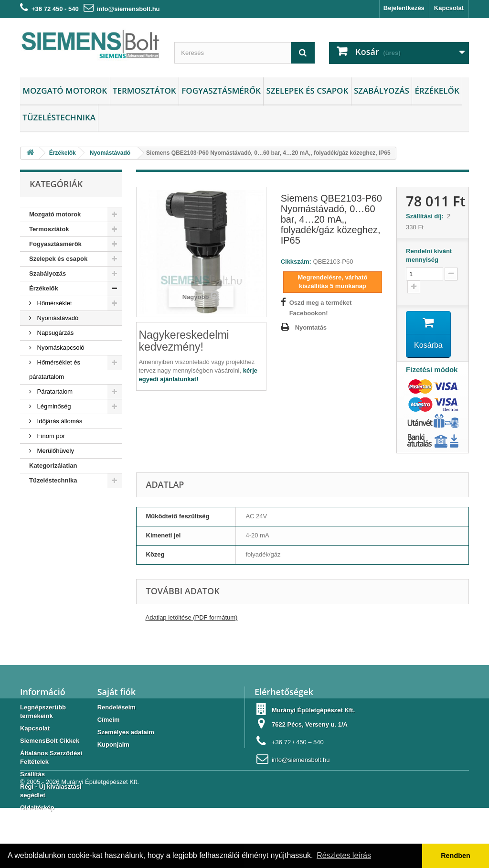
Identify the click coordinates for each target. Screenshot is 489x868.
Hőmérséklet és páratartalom (55, 370)
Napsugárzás (54, 333)
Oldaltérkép (37, 808)
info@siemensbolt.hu (128, 9)
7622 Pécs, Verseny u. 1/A (310, 724)
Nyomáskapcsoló (60, 348)
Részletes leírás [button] (344, 855)
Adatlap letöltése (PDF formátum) (192, 617)
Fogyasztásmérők (221, 91)
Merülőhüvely (55, 451)
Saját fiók (117, 692)
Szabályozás (382, 91)
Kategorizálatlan (53, 466)
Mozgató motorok (65, 91)
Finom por (50, 436)
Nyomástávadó (57, 318)
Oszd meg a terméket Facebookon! (321, 308)
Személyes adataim (126, 732)
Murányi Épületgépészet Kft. (100, 842)
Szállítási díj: (426, 216)
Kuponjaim (113, 745)
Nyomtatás (311, 327)
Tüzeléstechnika (59, 117)
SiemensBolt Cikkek (50, 741)
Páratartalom (54, 391)
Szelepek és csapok (307, 91)
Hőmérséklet (54, 303)
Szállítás (32, 774)
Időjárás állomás (59, 421)
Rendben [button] (456, 856)
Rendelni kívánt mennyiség (429, 255)
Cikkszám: (296, 262)
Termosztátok (144, 91)
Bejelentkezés (404, 8)
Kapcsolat (449, 8)
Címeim (109, 720)
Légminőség (53, 406)
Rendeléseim (117, 707)
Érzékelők (437, 91)
